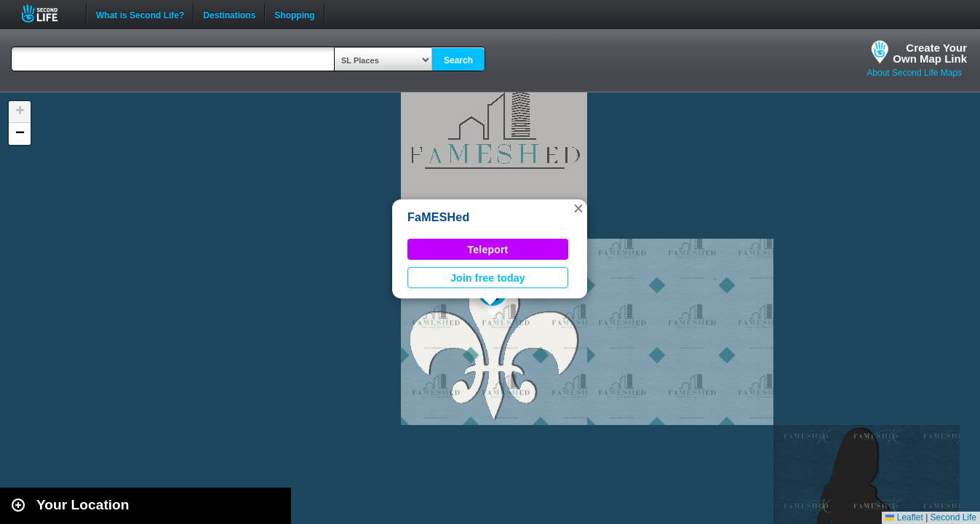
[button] (578, 208)
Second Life (48, 13)
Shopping (294, 14)
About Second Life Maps (914, 73)
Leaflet (904, 517)
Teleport (488, 250)
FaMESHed (439, 217)
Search (458, 60)
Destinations (229, 14)
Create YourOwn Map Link (930, 53)
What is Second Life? (140, 14)
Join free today (488, 278)
